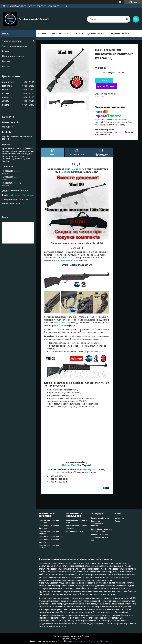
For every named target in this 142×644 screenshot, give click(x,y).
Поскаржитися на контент (76, 641)
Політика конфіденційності (100, 641)
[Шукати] (127, 19)
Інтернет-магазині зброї (67, 260)
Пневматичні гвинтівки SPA (51, 537)
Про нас (6, 66)
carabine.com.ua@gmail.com (21, 195)
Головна (42, 33)
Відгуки (6, 61)
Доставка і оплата (96, 33)
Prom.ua (85, 636)
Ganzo (118, 521)
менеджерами (88, 469)
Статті (5, 51)
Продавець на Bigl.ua (71, 639)
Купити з (106, 86)
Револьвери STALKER (76, 531)
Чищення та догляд (99, 534)
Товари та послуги (59, 33)
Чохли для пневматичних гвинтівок (97, 523)
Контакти (78, 33)
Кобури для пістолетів (101, 518)
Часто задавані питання (14, 46)
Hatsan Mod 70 (62, 323)
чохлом (65, 172)
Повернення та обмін (119, 33)
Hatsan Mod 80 (71, 465)
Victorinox (119, 518)
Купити (104, 81)
